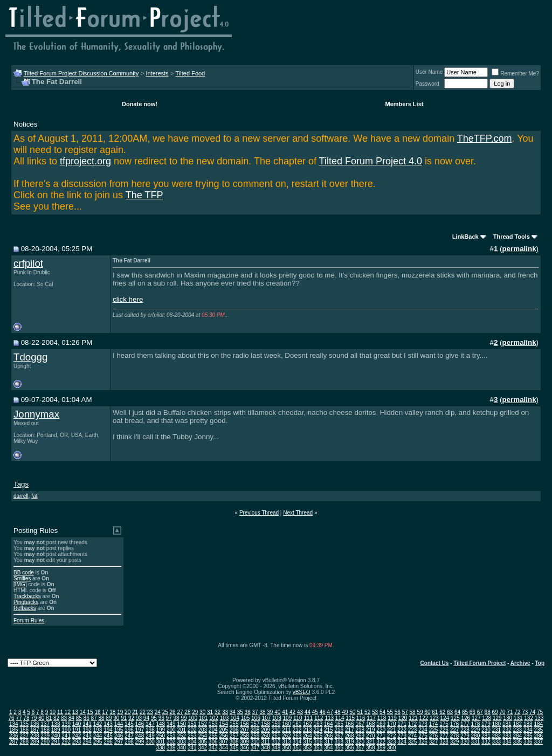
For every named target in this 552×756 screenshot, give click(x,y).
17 (105, 712)
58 (413, 712)
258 (244, 736)
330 (465, 742)
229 (476, 730)
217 (350, 730)
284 (517, 736)
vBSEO (302, 692)
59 (420, 712)
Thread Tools (512, 237)
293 (77, 742)
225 (434, 730)
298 (129, 742)
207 (244, 730)
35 (240, 712)
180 (497, 724)
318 (339, 742)
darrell (21, 496)
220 (381, 730)
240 (56, 736)
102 (214, 718)
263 (297, 736)
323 (392, 742)
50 (352, 712)
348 (265, 748)
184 (538, 724)
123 (434, 718)
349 (276, 748)
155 (234, 724)
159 (276, 724)
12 (68, 712)
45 (315, 712)
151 (192, 724)
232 (507, 730)
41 (285, 712)
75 (540, 712)
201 (181, 730)
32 (218, 712)
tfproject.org (85, 161)
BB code (24, 573)
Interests (157, 73)
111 (308, 718)
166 (350, 724)
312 (276, 742)
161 (297, 724)
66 (472, 712)
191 (77, 730)
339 (171, 748)
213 (308, 730)
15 (90, 712)
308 (234, 742)
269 (360, 736)
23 (150, 712)
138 (56, 724)
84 (71, 718)
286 (538, 736)
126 (465, 718)
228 (465, 730)
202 (192, 730)
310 (255, 742)
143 (108, 724)
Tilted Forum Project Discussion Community (81, 73)
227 (455, 730)
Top (540, 663)
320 (360, 742)
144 (119, 724)
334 (507, 742)
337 (538, 742)
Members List (405, 104)
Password (427, 84)
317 (329, 742)
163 (318, 724)
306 (213, 742)
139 (66, 724)
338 (161, 748)
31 (210, 712)
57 (405, 712)
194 (108, 730)
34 (233, 712)
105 (246, 718)
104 (235, 718)
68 (488, 712)
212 (297, 730)
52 (367, 712)
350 (287, 748)
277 (444, 736)
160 (287, 724)
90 (116, 718)
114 (340, 718)
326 (423, 742)
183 (528, 724)
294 (87, 742)
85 (79, 718)
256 (223, 736)
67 (480, 712)
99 (184, 718)
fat (34, 496)
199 (161, 730)
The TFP (144, 195)
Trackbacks (27, 596)
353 (318, 748)
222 (402, 730)
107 (267, 718)
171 (402, 724)
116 (361, 718)
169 (381, 724)
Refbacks (25, 608)
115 (350, 718)
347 (255, 748)
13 (75, 712)
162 (308, 724)
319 (350, 742)
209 (265, 730)
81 (49, 718)
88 (101, 718)
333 (497, 742)
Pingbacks (26, 602)
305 (202, 742)
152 (202, 724)
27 (180, 712)
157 (255, 724)
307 (223, 742)
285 (528, 736)
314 (297, 742)
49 (345, 712)
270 (371, 736)
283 (507, 736)
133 (539, 718)
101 (203, 718)
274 (413, 736)
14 (83, 712)
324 (402, 742)
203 (202, 730)
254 (202, 736)
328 (444, 742)
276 (434, 736)
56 (398, 712)
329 (455, 742)
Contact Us (435, 663)
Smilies (22, 578)
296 (108, 742)
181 (507, 724)
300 (150, 742)
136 (35, 724)
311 (265, 742)
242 (77, 736)
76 (12, 718)
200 (171, 730)
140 (77, 724)
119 (392, 718)
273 (402, 736)
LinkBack (465, 237)
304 (192, 742)
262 (287, 736)
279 (465, 736)
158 (265, 724)
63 (450, 712)
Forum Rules (29, 620)
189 (56, 730)
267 (339, 736)
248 (140, 736)
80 (41, 718)
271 (381, 736)
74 (532, 712)
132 (529, 718)
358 (371, 748)
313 (287, 742)
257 (234, 736)
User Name (429, 72)
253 (192, 736)
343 (213, 748)
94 (146, 718)
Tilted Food (191, 73)
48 (337, 712)
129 (497, 718)
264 (308, 736)
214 (318, 730)
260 (265, 736)
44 (308, 712)
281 (486, 736)
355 (339, 748)
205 (223, 730)
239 (45, 736)
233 (517, 730)
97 (169, 718)
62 (442, 712)
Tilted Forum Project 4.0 (371, 161)
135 (24, 724)
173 (423, 724)
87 (94, 718)
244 (98, 736)
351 (297, 748)
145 (129, 724)
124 (445, 718)
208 (255, 730)
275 (423, 736)
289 (35, 742)
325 (413, 742)
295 (98, 742)
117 (371, 718)
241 (66, 736)
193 (98, 730)
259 (255, 736)
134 (14, 724)
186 (24, 730)
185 (14, 730)
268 (350, 736)
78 (26, 718)
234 (528, 730)
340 (181, 748)
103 (225, 718)
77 (19, 718)
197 (140, 730)
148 (161, 724)
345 (234, 748)
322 (381, 742)
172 (413, 724)
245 (108, 736)
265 (318, 736)
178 (476, 724)
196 (129, 730)
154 (223, 724)
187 (35, 730)
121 (413, 718)
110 (298, 718)
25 (165, 712)
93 (139, 718)
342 (202, 748)
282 (497, 736)
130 (508, 718)
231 (497, 730)
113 (329, 718)
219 (371, 730)
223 (413, 730)
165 (339, 724)
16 (97, 712)
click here (128, 299)
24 (158, 712)
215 (329, 730)
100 (193, 718)
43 (300, 712)
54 (382, 712)
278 (455, 736)
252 (181, 736)
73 (525, 712)
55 (390, 712)
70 (502, 712)
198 (150, 730)
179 (486, 724)
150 (181, 724)
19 (120, 712)
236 (14, 736)
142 (98, 724)
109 (288, 718)
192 (87, 730)
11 (60, 712)
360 (392, 748)
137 (45, 724)
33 (225, 712)
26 (173, 712)
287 (14, 742)
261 (276, 736)
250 (161, 736)
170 (392, 724)
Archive (520, 663)
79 (34, 718)
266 (329, 736)
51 (360, 712)
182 (517, 724)
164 (329, 724)
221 (392, 730)
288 (24, 742)
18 (112, 712)
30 (202, 712)
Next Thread (298, 513)
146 (140, 724)
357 (360, 748)
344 (223, 748)
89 (109, 718)
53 (375, 712)
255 (213, 736)
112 (319, 718)
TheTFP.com (485, 138)
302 (171, 742)
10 (53, 712)
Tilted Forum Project (479, 663)
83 (64, 718)
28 (187, 712)
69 (495, 712)
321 (371, 742)
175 (444, 724)
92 (131, 718)
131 (518, 718)
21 (135, 712)
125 (455, 718)
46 (323, 712)
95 (154, 718)
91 (124, 718)
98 (176, 718)
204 (213, 730)
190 (66, 730)
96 (161, 718)
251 (171, 736)
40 (277, 712)
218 (360, 730)
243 (87, 736)
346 (244, 748)
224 (423, 730)
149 (171, 724)
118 (382, 718)
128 (487, 718)
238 (35, 736)
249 (150, 736)
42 (292, 712)
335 (517, 742)
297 (119, 742)
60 (427, 712)
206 (234, 730)
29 (195, 712)
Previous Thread (259, 513)
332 (486, 742)
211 (287, 730)
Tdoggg (30, 357)
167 (360, 724)
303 (181, 742)
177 (465, 724)
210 (276, 730)
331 (476, 742)
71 (510, 712)
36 (248, 712)
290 (45, 742)
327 (434, 742)
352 (308, 748)
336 (528, 742)
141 (87, 724)
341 (192, 748)
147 (150, 724)
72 (517, 712)
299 (140, 742)
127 (476, 718)
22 (143, 712)
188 (45, 730)
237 (24, 736)
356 (350, 748)
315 (308, 742)
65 (465, 712)
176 (455, 724)
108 (277, 718)
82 (56, 718)
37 (255, 712)
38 (262, 712)
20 (127, 712)
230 (486, 730)
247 (129, 736)
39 (270, 712)
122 (424, 718)
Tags (21, 484)
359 (381, 748)
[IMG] (20, 584)
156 (244, 724)
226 (444, 730)
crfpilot (28, 263)
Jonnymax (36, 414)
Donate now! (140, 104)
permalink (519, 249)
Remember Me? (515, 74)
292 (66, 742)
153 (213, 724)
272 (392, 736)
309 (244, 742)
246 (119, 736)
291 (56, 742)
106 (256, 718)
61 (435, 712)
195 (119, 730)
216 (339, 730)
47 (330, 712)
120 (403, 718)
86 (87, 718)
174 (434, 724)
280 (476, 736)
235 (538, 730)
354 (329, 748)
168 (371, 724)
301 (161, 742)
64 (457, 712)
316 (318, 742)
